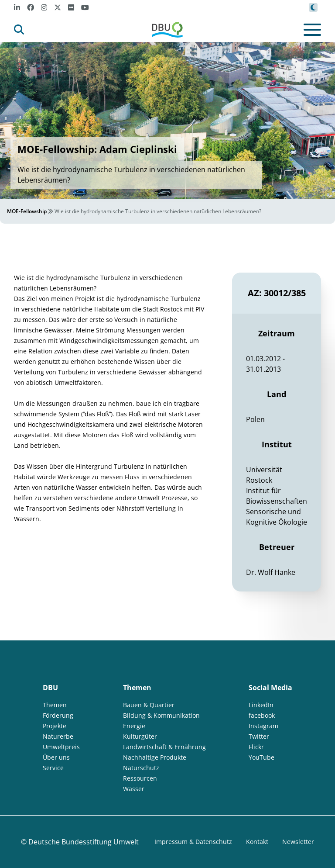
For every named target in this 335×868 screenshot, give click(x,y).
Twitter (259, 736)
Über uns (56, 757)
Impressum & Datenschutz (193, 842)
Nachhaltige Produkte (155, 757)
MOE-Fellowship (27, 211)
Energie (134, 726)
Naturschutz (141, 768)
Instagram (263, 726)
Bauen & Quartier (149, 705)
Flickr (256, 747)
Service (53, 768)
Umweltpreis (61, 747)
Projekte (55, 726)
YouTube (262, 757)
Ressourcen (140, 778)
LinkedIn (261, 705)
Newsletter (298, 842)
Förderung (58, 715)
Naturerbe (58, 736)
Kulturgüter (140, 736)
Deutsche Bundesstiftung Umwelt (84, 842)
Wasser (134, 789)
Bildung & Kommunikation (161, 715)
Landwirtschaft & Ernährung (164, 747)
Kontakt (257, 842)
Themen (55, 705)
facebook (262, 715)
